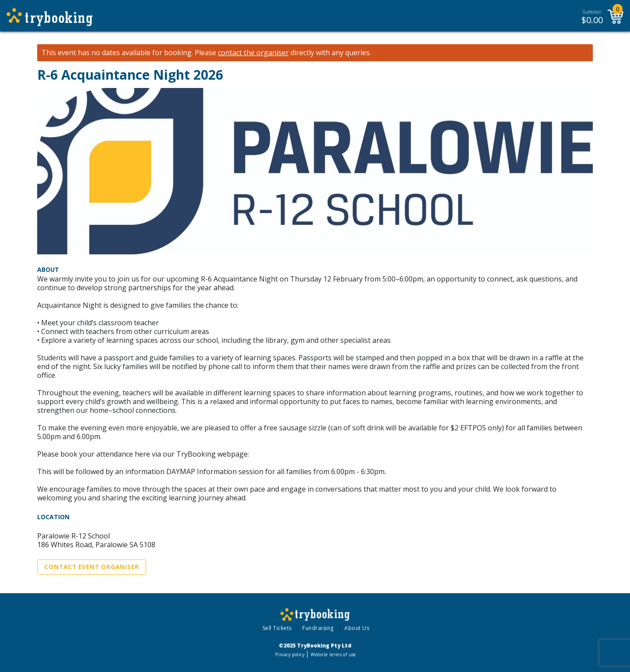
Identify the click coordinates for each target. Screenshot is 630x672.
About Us (357, 628)
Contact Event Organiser (92, 567)
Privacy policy (290, 654)
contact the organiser (253, 53)
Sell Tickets (277, 628)
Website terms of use (333, 654)
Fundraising (318, 628)
